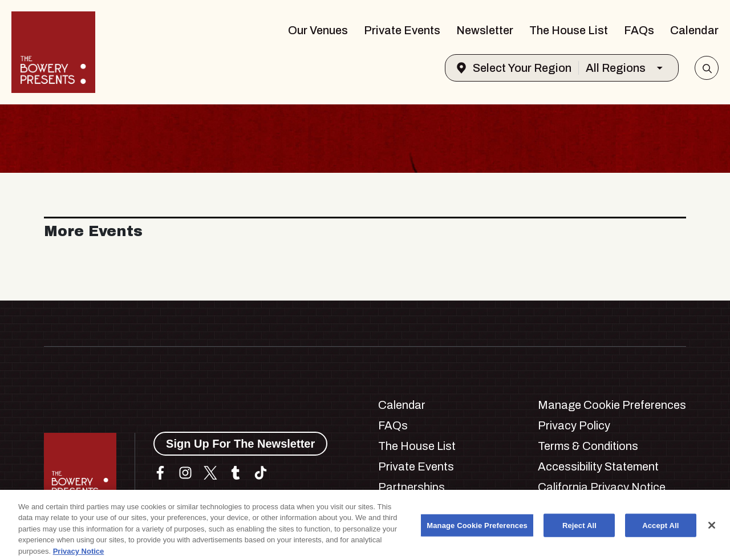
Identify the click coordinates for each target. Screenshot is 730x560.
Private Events (402, 30)
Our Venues (318, 30)
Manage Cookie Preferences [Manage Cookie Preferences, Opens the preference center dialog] (477, 530)
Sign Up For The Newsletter (240, 444)
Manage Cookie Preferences (612, 405)
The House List (569, 30)
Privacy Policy (574, 425)
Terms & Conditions (588, 446)
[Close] (712, 530)
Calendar (694, 30)
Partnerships (411, 487)
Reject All (579, 530)
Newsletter (485, 30)
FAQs (639, 30)
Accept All (660, 530)
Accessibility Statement (598, 466)
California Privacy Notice (602, 487)
